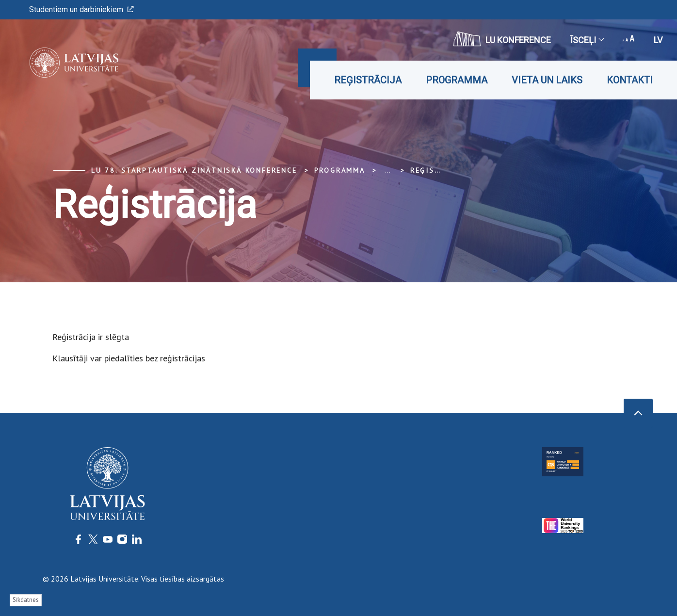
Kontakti (630, 80)
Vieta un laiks (547, 80)
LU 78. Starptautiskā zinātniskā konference (194, 170)
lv (658, 40)
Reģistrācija (368, 80)
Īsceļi (587, 40)
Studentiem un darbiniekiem (81, 9)
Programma (457, 80)
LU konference (502, 39)
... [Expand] (388, 170)
